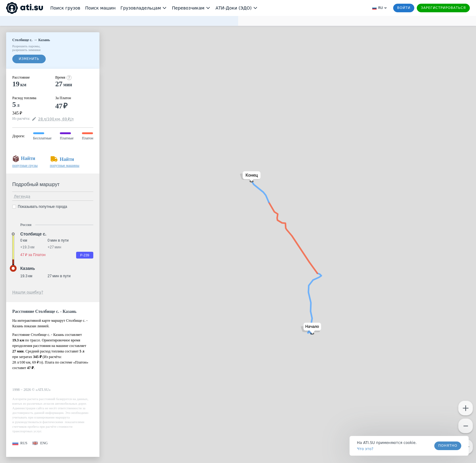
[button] (311, 329)
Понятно (448, 446)
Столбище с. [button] (33, 234)
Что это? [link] (365, 449)
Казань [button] (28, 268)
